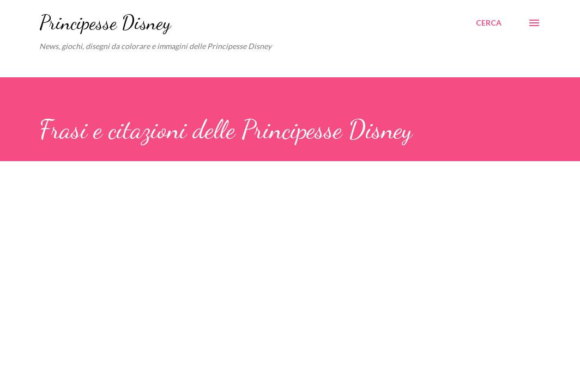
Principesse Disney (105, 23)
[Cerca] (489, 23)
